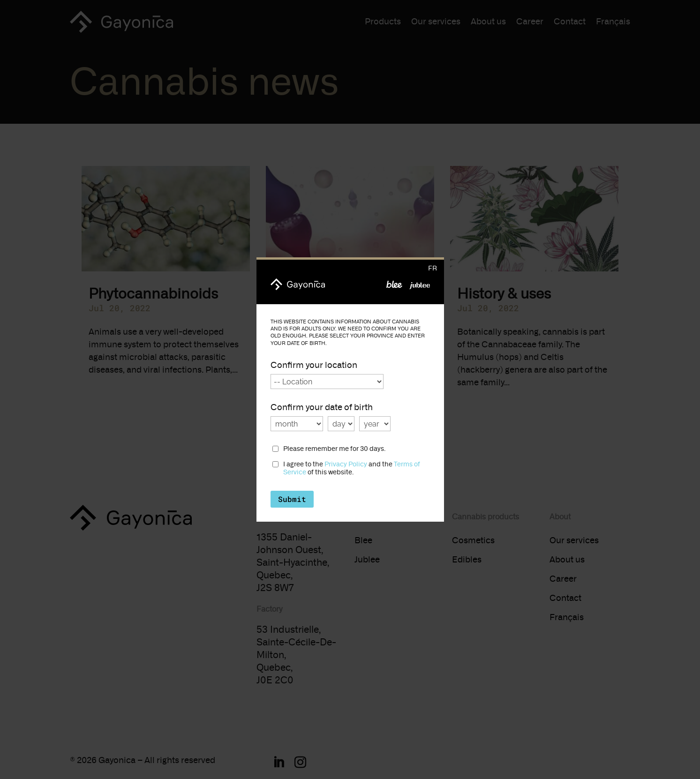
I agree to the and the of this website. (352, 468)
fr (433, 268)
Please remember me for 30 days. (334, 449)
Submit (292, 499)
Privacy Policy (346, 464)
